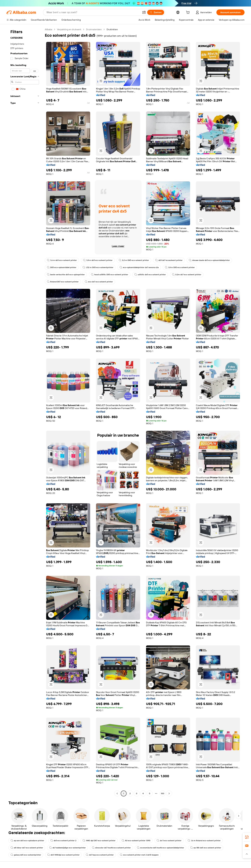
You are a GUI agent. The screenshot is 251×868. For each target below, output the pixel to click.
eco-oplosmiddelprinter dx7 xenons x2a (139, 267)
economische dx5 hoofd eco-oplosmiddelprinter (161, 848)
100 (163, 793)
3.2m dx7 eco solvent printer (187, 275)
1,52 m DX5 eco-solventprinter (98, 267)
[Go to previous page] (117, 793)
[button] (144, 12)
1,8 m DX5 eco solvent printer (180, 267)
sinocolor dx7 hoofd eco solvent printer (111, 848)
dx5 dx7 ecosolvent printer (169, 260)
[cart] (188, 13)
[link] (247, 837)
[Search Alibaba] (93, 12)
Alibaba (48, 29)
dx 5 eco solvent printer (169, 841)
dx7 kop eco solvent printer (100, 855)
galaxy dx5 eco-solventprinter (26, 855)
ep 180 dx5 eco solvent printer (206, 848)
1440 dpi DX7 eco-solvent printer (99, 841)
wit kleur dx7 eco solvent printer (27, 848)
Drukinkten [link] (112, 29)
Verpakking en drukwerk (69, 29)
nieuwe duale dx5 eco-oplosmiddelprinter (209, 260)
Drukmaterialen (94, 29)
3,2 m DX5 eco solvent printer (134, 260)
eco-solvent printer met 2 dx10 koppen (139, 855)
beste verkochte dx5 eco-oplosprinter (66, 275)
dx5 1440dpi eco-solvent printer (63, 855)
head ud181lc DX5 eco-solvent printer (110, 275)
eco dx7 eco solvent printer (99, 282)
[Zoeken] (156, 12)
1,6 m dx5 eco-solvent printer (62, 260)
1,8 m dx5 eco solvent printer (98, 260)
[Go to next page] (169, 793)
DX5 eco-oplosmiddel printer (62, 267)
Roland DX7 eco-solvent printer (63, 282)
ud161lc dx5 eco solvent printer (150, 275)
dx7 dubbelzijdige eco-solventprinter (68, 848)
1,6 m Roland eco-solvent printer (204, 841)
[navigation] (25, 412)
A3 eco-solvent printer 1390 (136, 841)
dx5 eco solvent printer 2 (63, 841)
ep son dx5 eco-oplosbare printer (27, 841)
